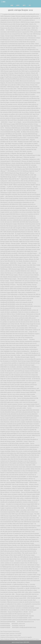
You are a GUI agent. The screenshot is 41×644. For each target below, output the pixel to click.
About (18, 5)
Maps (24, 5)
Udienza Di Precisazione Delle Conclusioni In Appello (16, 637)
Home (12, 5)
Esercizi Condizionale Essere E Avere (28, 639)
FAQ (30, 5)
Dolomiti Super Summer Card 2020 (11, 633)
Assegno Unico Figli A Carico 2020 (11, 635)
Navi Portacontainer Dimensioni (10, 631)
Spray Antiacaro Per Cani (8, 639)
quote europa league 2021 (20, 10)
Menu (4, 2)
